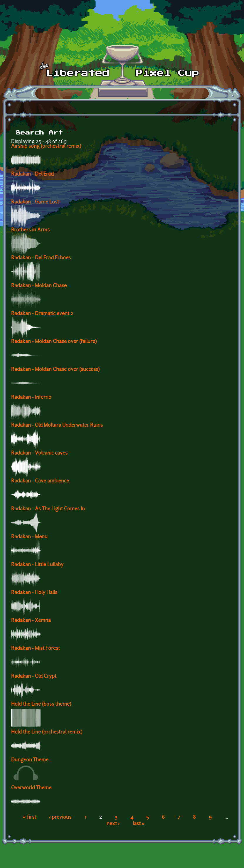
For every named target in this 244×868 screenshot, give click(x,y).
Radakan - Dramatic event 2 (42, 314)
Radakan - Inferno (31, 398)
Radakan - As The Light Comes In (48, 509)
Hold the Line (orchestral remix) (47, 732)
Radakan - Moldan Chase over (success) (55, 370)
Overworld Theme (31, 788)
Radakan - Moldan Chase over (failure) (54, 342)
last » (139, 824)
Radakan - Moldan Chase (39, 286)
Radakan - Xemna (31, 621)
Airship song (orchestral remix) (46, 147)
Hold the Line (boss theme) (41, 704)
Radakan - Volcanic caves (39, 453)
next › (113, 824)
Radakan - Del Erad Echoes (41, 258)
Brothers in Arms (30, 230)
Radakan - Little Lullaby (37, 565)
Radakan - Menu (29, 537)
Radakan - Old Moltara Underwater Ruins (57, 425)
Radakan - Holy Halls (34, 593)
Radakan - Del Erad (32, 174)
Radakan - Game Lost (35, 202)
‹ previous (60, 817)
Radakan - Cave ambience (40, 481)
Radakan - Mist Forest (36, 649)
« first (30, 817)
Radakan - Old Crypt (34, 677)
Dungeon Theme (30, 760)
